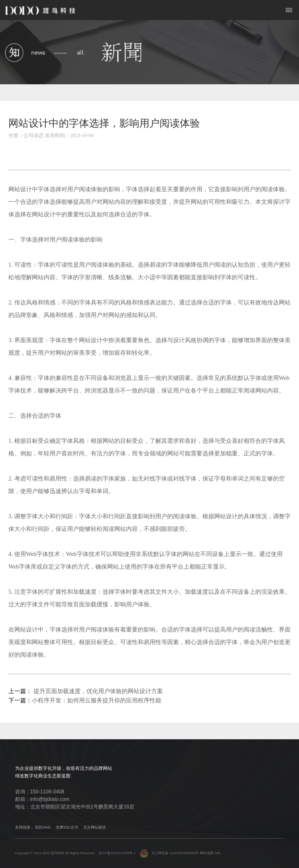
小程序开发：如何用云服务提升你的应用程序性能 (97, 700)
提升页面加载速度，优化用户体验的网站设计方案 (97, 691)
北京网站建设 (94, 827)
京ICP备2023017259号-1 (117, 853)
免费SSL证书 (67, 827)
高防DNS (43, 827)
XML (218, 853)
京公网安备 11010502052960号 (169, 853)
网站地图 (207, 853)
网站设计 (20, 189)
